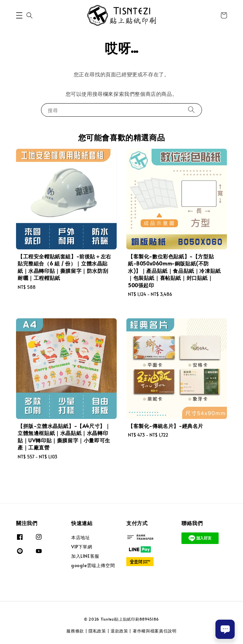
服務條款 (75, 631)
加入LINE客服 (85, 556)
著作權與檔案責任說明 (155, 631)
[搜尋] (191, 110)
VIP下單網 (82, 547)
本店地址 (80, 538)
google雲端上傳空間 (93, 565)
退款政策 (119, 631)
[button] (19, 15)
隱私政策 (97, 631)
